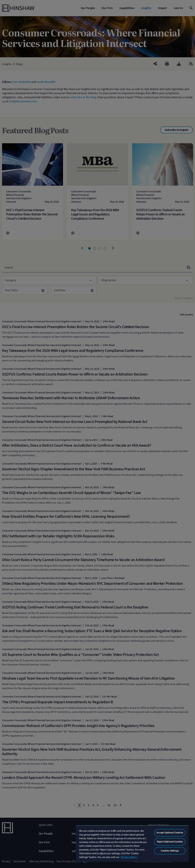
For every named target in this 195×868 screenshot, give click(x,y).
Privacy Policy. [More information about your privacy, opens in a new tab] (129, 857)
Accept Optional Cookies (170, 833)
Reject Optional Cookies (170, 842)
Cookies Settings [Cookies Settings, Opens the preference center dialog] (170, 851)
